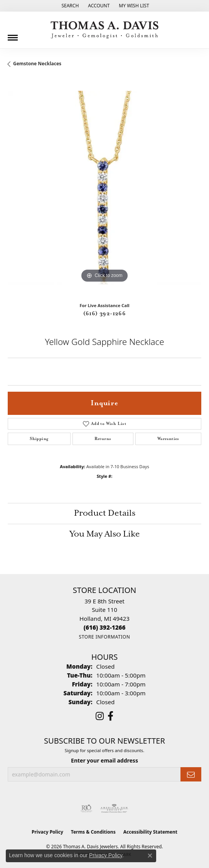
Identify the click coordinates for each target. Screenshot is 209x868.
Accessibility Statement (150, 832)
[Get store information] (104, 637)
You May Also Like (105, 534)
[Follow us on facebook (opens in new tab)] (110, 716)
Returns (103, 439)
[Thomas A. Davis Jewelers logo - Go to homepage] (104, 30)
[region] (104, 188)
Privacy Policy (47, 832)
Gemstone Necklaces (37, 64)
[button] (69, 6)
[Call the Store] (105, 627)
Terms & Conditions (93, 832)
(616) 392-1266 (105, 314)
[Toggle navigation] (13, 35)
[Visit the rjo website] (86, 809)
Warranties (168, 439)
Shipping (39, 439)
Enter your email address (104, 760)
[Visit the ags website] (114, 809)
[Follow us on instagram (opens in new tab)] (100, 716)
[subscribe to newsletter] (191, 774)
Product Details (105, 513)
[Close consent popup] (150, 856)
